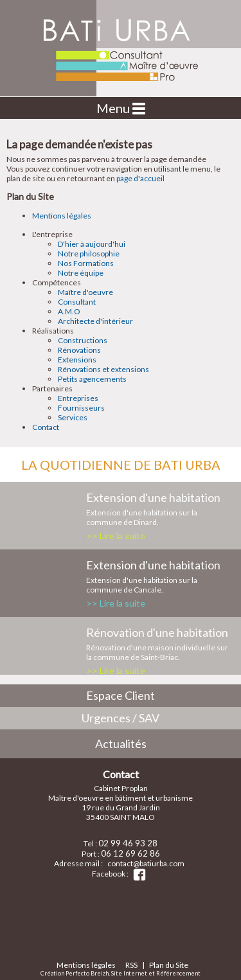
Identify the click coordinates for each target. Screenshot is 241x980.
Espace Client (121, 695)
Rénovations (79, 350)
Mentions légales (62, 216)
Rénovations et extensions (103, 369)
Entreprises (78, 398)
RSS (131, 965)
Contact (46, 427)
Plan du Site (169, 965)
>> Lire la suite (116, 536)
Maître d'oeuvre (85, 292)
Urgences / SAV (121, 718)
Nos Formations (86, 263)
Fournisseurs (81, 408)
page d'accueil (140, 178)
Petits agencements (92, 379)
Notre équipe (81, 273)
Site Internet (129, 973)
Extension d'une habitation (153, 497)
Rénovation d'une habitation (157, 632)
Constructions (83, 340)
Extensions (77, 360)
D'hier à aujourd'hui (92, 244)
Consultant (77, 302)
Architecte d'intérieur (95, 321)
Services (73, 417)
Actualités (121, 744)
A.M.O (69, 311)
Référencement (178, 973)
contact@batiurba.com (146, 863)
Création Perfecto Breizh (75, 973)
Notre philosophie (89, 254)
